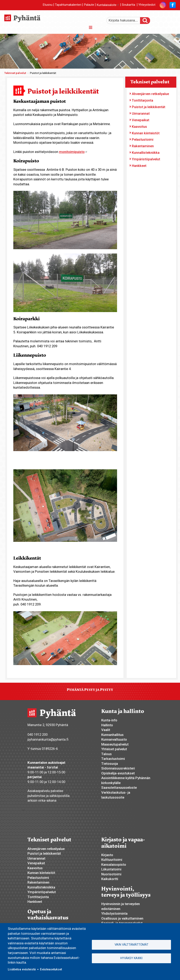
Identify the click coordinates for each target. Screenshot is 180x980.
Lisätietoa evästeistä (22, 969)
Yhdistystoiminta (114, 913)
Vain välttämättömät (132, 945)
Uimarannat (141, 113)
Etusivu (48, 5)
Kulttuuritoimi (112, 860)
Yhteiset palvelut (114, 749)
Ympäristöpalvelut (146, 159)
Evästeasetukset (51, 969)
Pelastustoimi (143, 139)
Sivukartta (128, 5)
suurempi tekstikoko (158, 19)
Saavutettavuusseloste (119, 788)
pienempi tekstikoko (172, 19)
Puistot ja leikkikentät (149, 107)
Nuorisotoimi (111, 874)
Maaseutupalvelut (115, 744)
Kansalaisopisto (114, 865)
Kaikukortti (110, 879)
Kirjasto (107, 855)
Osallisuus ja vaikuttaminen (122, 918)
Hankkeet (139, 166)
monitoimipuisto (73, 152)
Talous (107, 754)
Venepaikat (141, 120)
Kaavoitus (139, 127)
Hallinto (107, 725)
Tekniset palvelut (15, 73)
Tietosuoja (110, 764)
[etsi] (126, 20)
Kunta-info (109, 720)
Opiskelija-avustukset (118, 773)
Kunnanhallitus (112, 735)
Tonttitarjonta (142, 100)
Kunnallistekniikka (146, 153)
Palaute (89, 5)
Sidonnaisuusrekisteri (118, 768)
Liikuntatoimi (111, 869)
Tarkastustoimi (113, 759)
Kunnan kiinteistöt (146, 133)
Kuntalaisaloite (108, 5)
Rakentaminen (143, 146)
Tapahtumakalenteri (68, 5)
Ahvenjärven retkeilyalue (150, 94)
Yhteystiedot (147, 5)
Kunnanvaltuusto (114, 739)
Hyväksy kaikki (131, 958)
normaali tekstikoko (165, 19)
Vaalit (106, 730)
